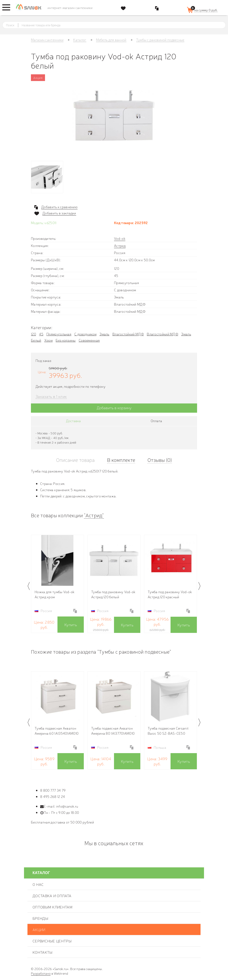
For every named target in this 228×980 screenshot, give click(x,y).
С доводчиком (85, 334)
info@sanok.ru (67, 806)
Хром (48, 340)
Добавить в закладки (59, 213)
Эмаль (104, 334)
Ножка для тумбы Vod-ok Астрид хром (55, 594)
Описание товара (75, 460)
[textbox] (118, 25)
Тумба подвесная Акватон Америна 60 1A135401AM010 (57, 731)
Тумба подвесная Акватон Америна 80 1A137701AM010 (113, 731)
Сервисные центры (52, 941)
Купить (71, 624)
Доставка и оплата (52, 896)
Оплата (156, 421)
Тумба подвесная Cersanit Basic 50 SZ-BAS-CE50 (168, 731)
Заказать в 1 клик (51, 396)
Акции (39, 929)
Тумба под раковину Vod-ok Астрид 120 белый (113, 594)
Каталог (41, 873)
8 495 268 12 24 (53, 796)
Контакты (42, 952)
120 (33, 334)
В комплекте (121, 460)
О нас (38, 884)
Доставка (73, 421)
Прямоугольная (59, 334)
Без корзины (66, 340)
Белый (36, 340)
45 (41, 334)
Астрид (120, 245)
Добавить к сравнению (59, 207)
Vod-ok (120, 238)
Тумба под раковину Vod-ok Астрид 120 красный (170, 594)
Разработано (41, 973)
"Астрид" (94, 515)
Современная (89, 340)
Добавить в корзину (114, 407)
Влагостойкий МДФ (128, 334)
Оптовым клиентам (52, 907)
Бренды (40, 918)
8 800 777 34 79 (53, 790)
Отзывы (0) (160, 460)
